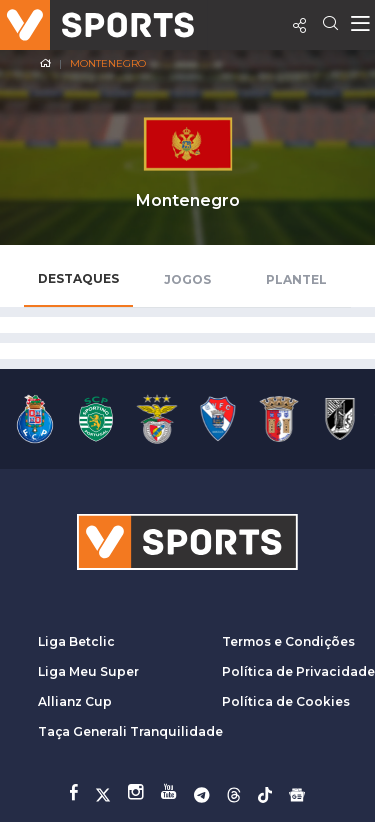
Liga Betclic (76, 641)
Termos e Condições (288, 641)
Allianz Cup (75, 701)
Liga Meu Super (88, 671)
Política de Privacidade (298, 671)
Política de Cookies (286, 701)
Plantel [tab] (296, 279)
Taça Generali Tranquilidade (130, 731)
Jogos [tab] (187, 279)
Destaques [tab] (78, 278)
